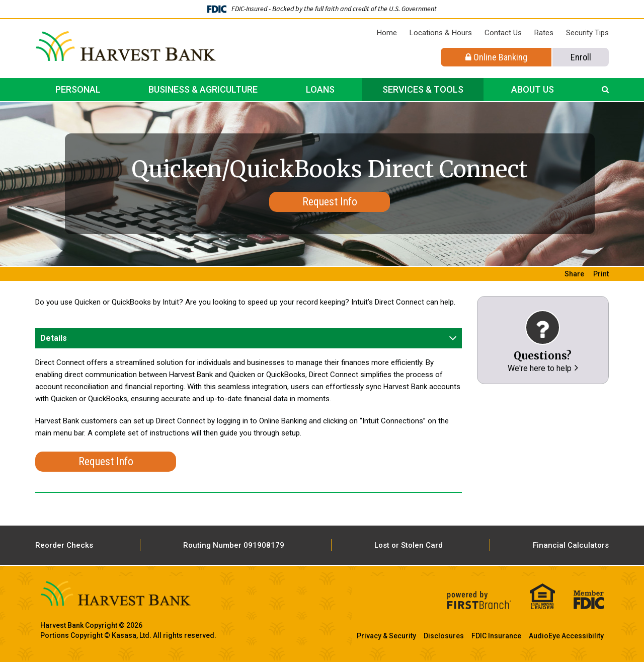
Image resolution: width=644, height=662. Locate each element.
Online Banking (496, 57)
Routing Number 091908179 (234, 545)
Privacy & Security (386, 636)
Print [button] (601, 274)
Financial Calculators (571, 545)
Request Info (330, 202)
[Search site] (605, 90)
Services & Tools (423, 89)
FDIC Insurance (496, 636)
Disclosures (444, 636)
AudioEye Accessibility (566, 636)
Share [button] (574, 274)
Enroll (581, 57)
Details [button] (54, 338)
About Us (533, 89)
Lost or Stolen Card (409, 545)
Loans (320, 89)
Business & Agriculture (203, 89)
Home (387, 33)
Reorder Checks (64, 545)
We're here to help (540, 368)
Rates (544, 33)
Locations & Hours (441, 33)
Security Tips (587, 33)
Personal (78, 89)
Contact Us (503, 33)
